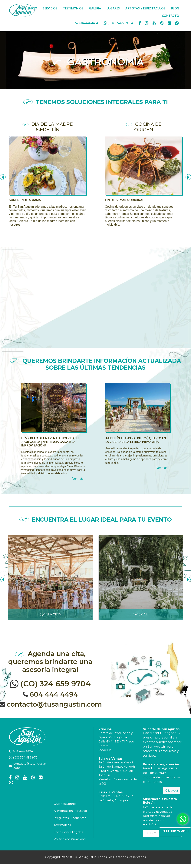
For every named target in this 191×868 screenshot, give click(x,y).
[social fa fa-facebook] (140, 23)
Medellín (105, 750)
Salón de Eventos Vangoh (117, 767)
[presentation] (3, 580)
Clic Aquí (172, 791)
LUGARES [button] (113, 8)
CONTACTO (171, 16)
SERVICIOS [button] (50, 8)
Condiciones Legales (68, 832)
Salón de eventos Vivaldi (116, 762)
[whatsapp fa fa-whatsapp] (177, 23)
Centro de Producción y (115, 733)
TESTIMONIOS (73, 8)
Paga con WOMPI (175, 831)
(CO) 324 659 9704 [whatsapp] (120, 23)
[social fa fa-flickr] (170, 23)
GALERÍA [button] (95, 8)
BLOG (175, 8)
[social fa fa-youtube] (155, 23)
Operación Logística (113, 737)
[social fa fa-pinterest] (162, 23)
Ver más (78, 479)
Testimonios (62, 825)
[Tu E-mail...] (151, 833)
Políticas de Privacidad (70, 839)
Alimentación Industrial (70, 811)
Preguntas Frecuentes (70, 818)
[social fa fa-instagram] (147, 23)
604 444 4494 (89, 23)
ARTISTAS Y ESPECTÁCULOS (145, 8)
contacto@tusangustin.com (54, 704)
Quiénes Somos (65, 804)
